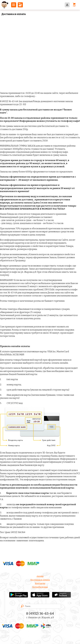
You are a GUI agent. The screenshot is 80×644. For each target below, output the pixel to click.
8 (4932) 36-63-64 (20, 5)
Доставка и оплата (40, 580)
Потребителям (40, 587)
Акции (40, 576)
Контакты (40, 583)
